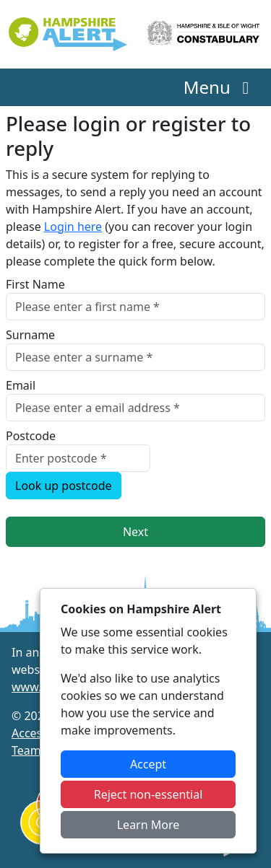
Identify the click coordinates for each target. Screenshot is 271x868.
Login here (73, 227)
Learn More (149, 825)
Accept (148, 764)
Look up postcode (64, 486)
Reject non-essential (149, 794)
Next (135, 532)
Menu (220, 87)
